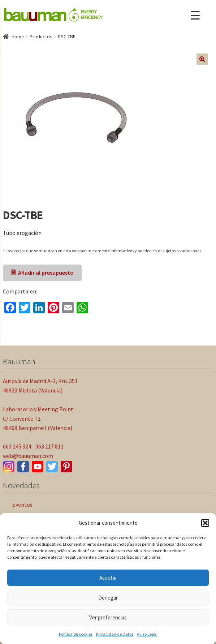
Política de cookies (76, 634)
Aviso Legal (147, 634)
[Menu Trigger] (195, 15)
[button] (205, 523)
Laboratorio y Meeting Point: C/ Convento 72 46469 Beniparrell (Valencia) (39, 418)
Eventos (22, 505)
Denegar (108, 598)
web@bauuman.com (28, 456)
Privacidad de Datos (115, 634)
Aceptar (108, 578)
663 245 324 (17, 446)
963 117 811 (49, 446)
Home (18, 37)
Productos (41, 37)
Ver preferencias (108, 617)
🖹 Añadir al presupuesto (42, 272)
